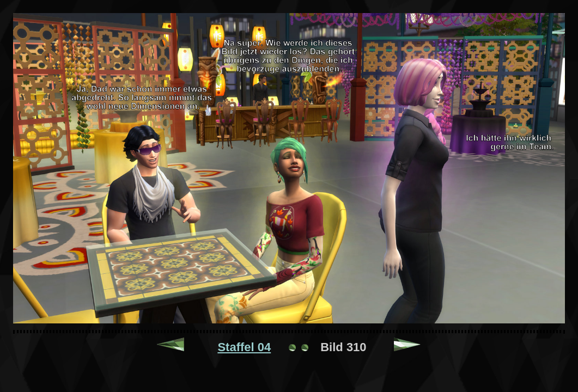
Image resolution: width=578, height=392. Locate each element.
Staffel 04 (244, 347)
